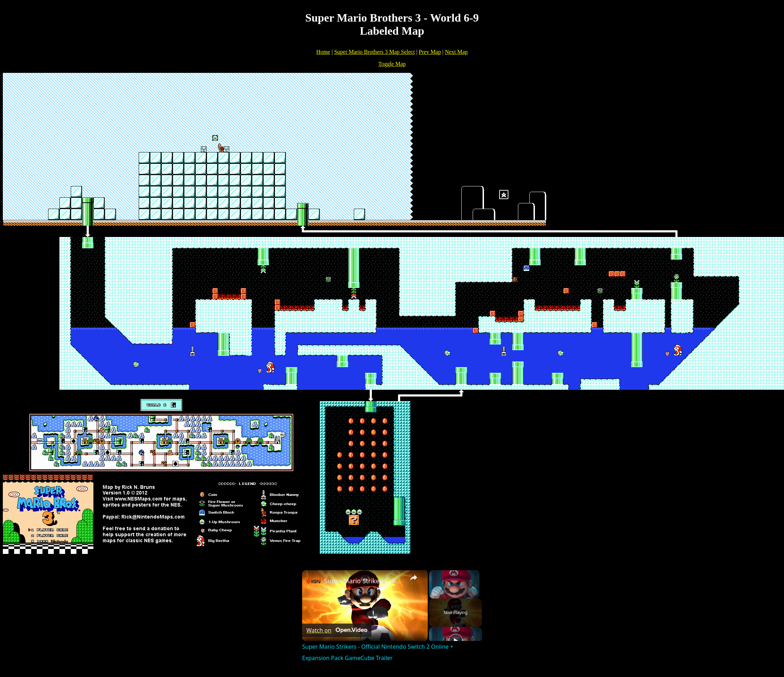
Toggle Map (392, 64)
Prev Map (430, 52)
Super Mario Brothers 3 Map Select (374, 52)
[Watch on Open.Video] (337, 630)
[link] (313, 581)
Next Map (456, 52)
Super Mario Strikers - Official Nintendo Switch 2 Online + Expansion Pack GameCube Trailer (364, 581)
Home (323, 52)
